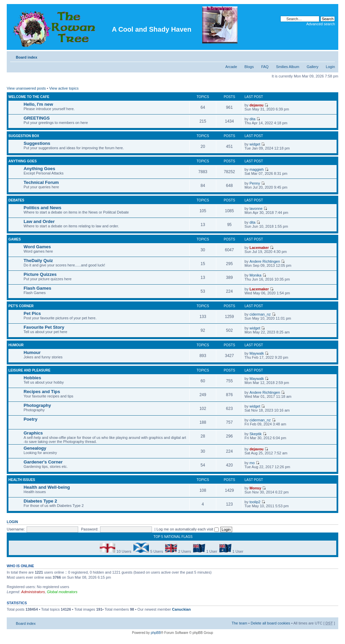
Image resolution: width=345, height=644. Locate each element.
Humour (16, 345)
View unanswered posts (26, 88)
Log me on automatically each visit (188, 529)
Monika (256, 275)
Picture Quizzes (40, 274)
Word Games (37, 247)
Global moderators (62, 592)
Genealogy (35, 448)
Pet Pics (32, 313)
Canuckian (182, 609)
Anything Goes (23, 161)
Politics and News (42, 208)
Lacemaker (259, 248)
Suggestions (37, 143)
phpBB (156, 633)
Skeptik (256, 434)
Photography (37, 405)
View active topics (64, 88)
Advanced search (321, 24)
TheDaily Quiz (38, 261)
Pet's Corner (21, 306)
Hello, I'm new (38, 104)
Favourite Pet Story (44, 327)
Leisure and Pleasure (29, 370)
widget (255, 144)
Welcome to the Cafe (29, 97)
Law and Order (39, 221)
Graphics (33, 433)
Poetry (30, 419)
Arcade (231, 67)
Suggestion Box (24, 136)
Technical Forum (41, 182)
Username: (16, 529)
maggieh (257, 169)
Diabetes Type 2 (40, 501)
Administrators (33, 592)
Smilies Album (288, 67)
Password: (90, 529)
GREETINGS (37, 118)
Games (15, 239)
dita (253, 119)
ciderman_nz (260, 314)
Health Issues (22, 480)
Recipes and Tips (42, 392)
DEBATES (16, 200)
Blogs (249, 67)
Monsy (256, 488)
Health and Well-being (47, 487)
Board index (27, 57)
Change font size (330, 56)
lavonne (256, 208)
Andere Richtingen (265, 261)
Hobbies (32, 378)
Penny (255, 183)
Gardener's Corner (43, 462)
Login (330, 67)
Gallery (312, 67)
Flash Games (37, 288)
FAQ (265, 67)
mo (252, 463)
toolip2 (255, 502)
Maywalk (257, 353)
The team (240, 623)
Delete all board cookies (270, 623)
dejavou (257, 105)
